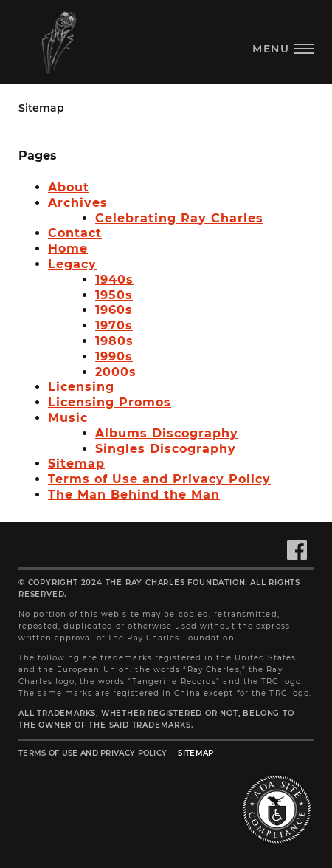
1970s (114, 325)
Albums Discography (167, 433)
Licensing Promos (110, 402)
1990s (114, 356)
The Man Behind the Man (134, 495)
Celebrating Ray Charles (179, 218)
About (69, 187)
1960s (114, 310)
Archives (78, 203)
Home (68, 249)
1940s (114, 280)
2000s (116, 372)
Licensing (81, 387)
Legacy (72, 264)
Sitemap (76, 464)
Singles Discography (166, 449)
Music (68, 418)
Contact (75, 233)
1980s (114, 341)
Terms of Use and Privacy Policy (159, 479)
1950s (114, 295)
